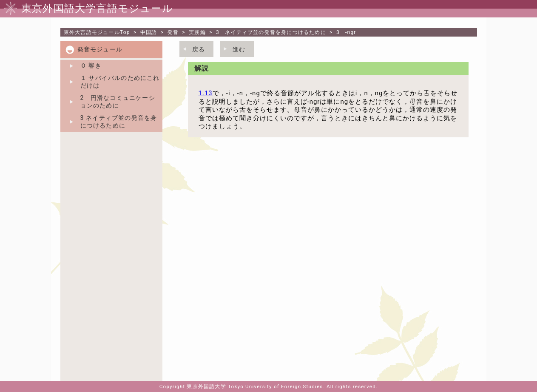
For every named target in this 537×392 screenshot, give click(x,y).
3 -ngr (346, 32)
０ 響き (91, 65)
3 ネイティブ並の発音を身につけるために (271, 32)
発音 (173, 32)
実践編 (197, 32)
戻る (199, 49)
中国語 (149, 32)
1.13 (206, 93)
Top (97, 32)
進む (239, 49)
